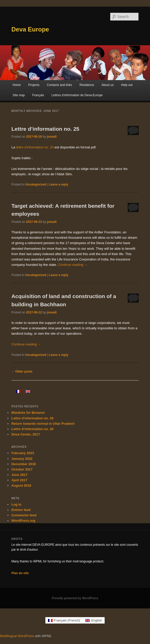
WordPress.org (23, 521)
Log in (16, 504)
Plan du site (20, 573)
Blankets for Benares (28, 413)
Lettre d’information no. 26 (32, 429)
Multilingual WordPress (17, 636)
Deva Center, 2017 (26, 434)
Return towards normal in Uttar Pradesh (43, 424)
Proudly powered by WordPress (75, 598)
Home (17, 85)
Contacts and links (59, 85)
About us (108, 85)
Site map (19, 95)
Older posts (22, 372)
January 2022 (22, 459)
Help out (127, 85)
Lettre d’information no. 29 (32, 418)
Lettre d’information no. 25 (45, 129)
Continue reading (73, 265)
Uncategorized (36, 184)
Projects (34, 85)
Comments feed (24, 515)
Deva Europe (30, 29)
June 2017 (19, 475)
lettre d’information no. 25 (35, 147)
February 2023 (23, 453)
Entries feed (21, 510)
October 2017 (22, 469)
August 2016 (21, 485)
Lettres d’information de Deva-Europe (77, 95)
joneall (52, 137)
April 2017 (19, 480)
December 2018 (23, 464)
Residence (87, 85)
